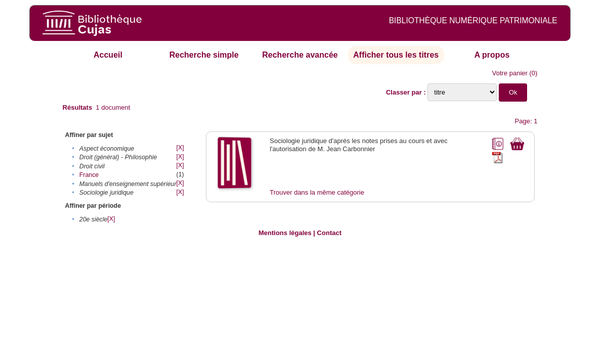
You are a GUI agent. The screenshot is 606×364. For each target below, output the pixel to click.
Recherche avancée (300, 55)
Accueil (108, 55)
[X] (180, 148)
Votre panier (510, 73)
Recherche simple (204, 55)
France (89, 175)
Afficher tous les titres (396, 55)
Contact (329, 233)
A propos (492, 55)
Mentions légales (285, 233)
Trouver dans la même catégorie (317, 192)
